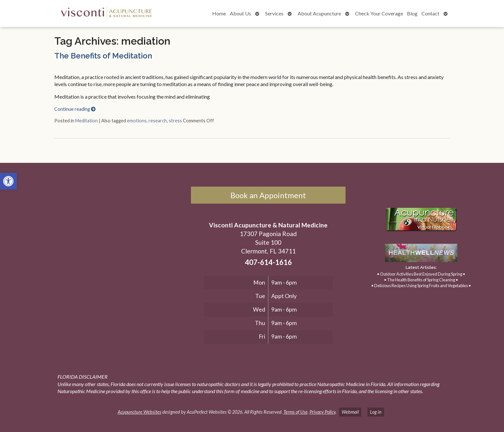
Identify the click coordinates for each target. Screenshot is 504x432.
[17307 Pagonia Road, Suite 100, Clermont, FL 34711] (98, 252)
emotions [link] (137, 121)
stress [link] (175, 121)
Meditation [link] (86, 121)
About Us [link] (240, 13)
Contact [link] (430, 13)
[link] (8, 181)
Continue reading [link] (75, 109)
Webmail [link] (350, 412)
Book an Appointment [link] (268, 195)
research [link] (158, 121)
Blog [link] (412, 13)
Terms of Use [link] (296, 412)
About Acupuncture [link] (319, 13)
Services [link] (274, 13)
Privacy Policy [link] (323, 412)
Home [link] (219, 13)
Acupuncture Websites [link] (139, 412)
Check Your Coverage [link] (379, 13)
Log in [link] (376, 412)
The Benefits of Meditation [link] (103, 56)
